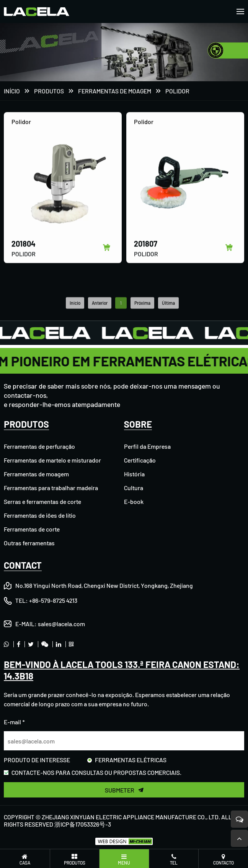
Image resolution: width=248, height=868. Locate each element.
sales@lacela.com (61, 624)
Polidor (177, 91)
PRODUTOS (49, 91)
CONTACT (23, 565)
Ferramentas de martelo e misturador (52, 460)
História (134, 474)
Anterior (100, 310)
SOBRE (138, 424)
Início (12, 91)
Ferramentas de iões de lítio (40, 515)
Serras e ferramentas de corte (42, 501)
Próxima (142, 310)
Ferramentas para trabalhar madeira (51, 488)
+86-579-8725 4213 (53, 600)
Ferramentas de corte (32, 529)
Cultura (134, 488)
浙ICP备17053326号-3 (83, 824)
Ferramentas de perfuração (39, 446)
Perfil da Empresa (147, 446)
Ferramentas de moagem (115, 91)
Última (168, 310)
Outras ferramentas (29, 543)
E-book (134, 501)
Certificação (140, 460)
